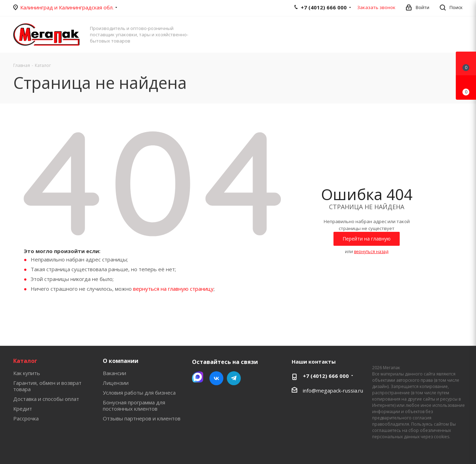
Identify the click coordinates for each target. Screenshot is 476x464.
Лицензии (116, 383)
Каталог (25, 361)
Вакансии (114, 373)
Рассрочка (26, 418)
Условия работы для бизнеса (139, 393)
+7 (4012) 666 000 (326, 376)
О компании (121, 361)
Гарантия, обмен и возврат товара (47, 386)
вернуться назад (371, 252)
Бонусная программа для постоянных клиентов (134, 405)
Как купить (27, 373)
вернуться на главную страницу (173, 289)
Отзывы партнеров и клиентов (142, 418)
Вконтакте (216, 378)
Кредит (23, 409)
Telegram (234, 378)
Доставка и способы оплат (46, 399)
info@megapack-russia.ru (333, 390)
